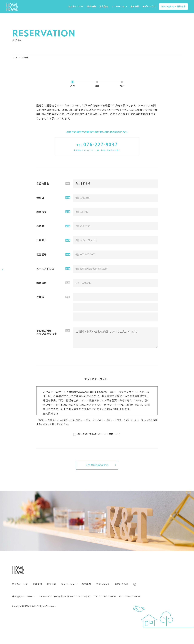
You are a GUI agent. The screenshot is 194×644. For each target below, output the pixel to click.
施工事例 (135, 6)
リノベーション (119, 6)
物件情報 (92, 6)
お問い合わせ (173, 6)
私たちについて (76, 6)
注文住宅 (104, 6)
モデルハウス (149, 6)
